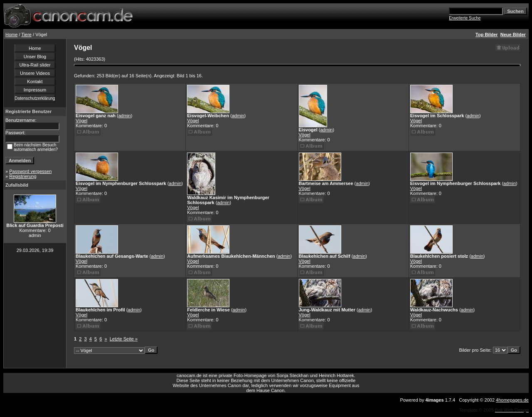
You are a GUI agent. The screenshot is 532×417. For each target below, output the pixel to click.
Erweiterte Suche (465, 18)
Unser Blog (35, 57)
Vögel (81, 121)
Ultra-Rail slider (35, 65)
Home (11, 35)
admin (125, 116)
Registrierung (23, 176)
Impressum (35, 90)
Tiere (26, 35)
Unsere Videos (35, 73)
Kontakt (35, 81)
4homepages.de (512, 400)
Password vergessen (30, 171)
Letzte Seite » (124, 339)
